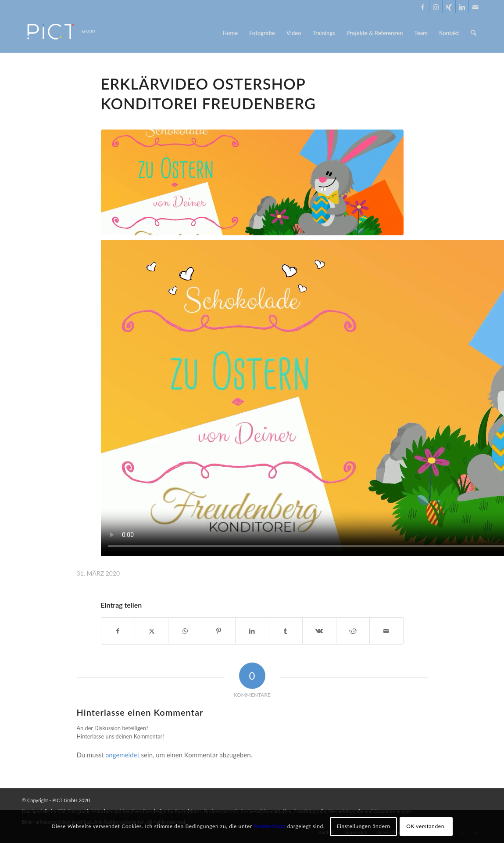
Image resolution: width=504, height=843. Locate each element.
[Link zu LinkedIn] (462, 7)
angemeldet (123, 755)
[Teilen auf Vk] (319, 631)
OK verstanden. (426, 826)
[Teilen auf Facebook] (118, 631)
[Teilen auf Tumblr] (286, 631)
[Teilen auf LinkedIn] (252, 631)
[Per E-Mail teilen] (386, 631)
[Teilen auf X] (152, 631)
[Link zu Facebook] (423, 7)
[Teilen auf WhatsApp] (185, 631)
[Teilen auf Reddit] (353, 631)
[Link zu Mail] (475, 7)
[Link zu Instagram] (436, 7)
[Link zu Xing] (449, 7)
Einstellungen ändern (363, 826)
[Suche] (474, 33)
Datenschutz (270, 826)
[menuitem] (230, 33)
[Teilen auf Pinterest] (219, 631)
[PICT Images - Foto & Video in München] (67, 33)
